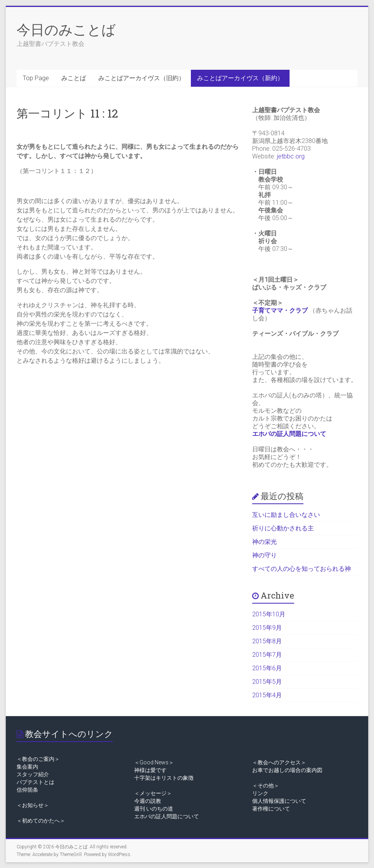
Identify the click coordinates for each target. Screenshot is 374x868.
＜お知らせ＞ (33, 805)
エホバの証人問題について (289, 434)
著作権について (271, 809)
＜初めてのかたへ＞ (41, 821)
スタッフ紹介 (33, 774)
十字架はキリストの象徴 (164, 778)
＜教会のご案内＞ (38, 759)
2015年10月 (269, 614)
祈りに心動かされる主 (283, 528)
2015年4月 (267, 695)
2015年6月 (267, 668)
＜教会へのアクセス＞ (279, 762)
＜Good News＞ (154, 762)
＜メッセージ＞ (153, 793)
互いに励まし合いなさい (286, 515)
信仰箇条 (27, 790)
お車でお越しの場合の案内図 (287, 770)
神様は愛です (150, 770)
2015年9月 (267, 628)
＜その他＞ (266, 786)
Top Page (36, 78)
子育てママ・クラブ (280, 310)
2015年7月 (267, 655)
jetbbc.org (291, 156)
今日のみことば (66, 29)
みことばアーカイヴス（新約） (240, 78)
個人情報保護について (279, 801)
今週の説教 (148, 801)
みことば (74, 78)
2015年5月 (267, 682)
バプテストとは (35, 782)
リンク (260, 793)
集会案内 (27, 767)
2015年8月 (267, 641)
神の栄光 (264, 542)
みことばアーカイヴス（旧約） (142, 78)
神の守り (264, 555)
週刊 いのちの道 (154, 809)
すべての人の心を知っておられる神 (302, 569)
